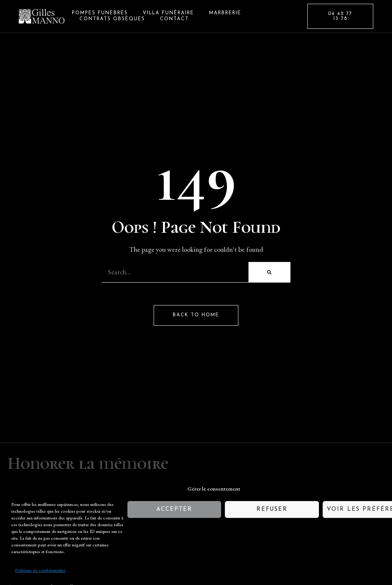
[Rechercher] (269, 272)
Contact (174, 19)
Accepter (174, 509)
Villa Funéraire (168, 13)
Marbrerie (225, 13)
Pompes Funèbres (100, 13)
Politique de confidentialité (40, 570)
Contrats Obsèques (112, 19)
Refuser (272, 509)
